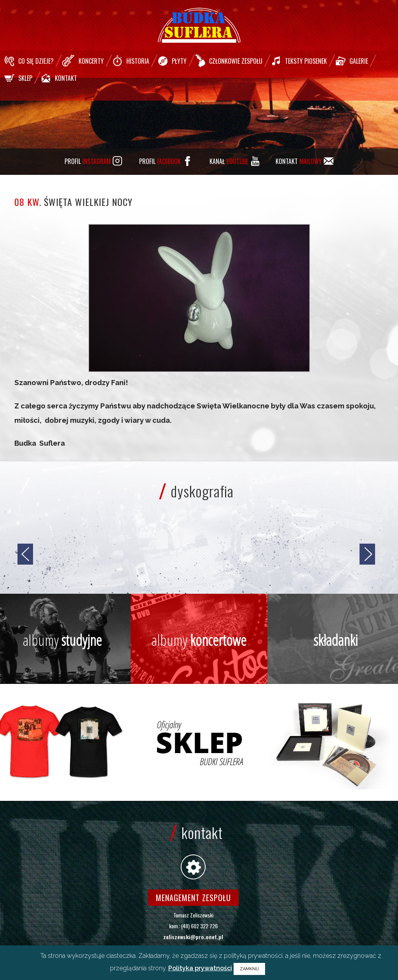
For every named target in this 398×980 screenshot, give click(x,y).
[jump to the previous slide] (25, 554)
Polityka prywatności (200, 968)
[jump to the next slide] (367, 554)
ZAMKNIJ (249, 969)
